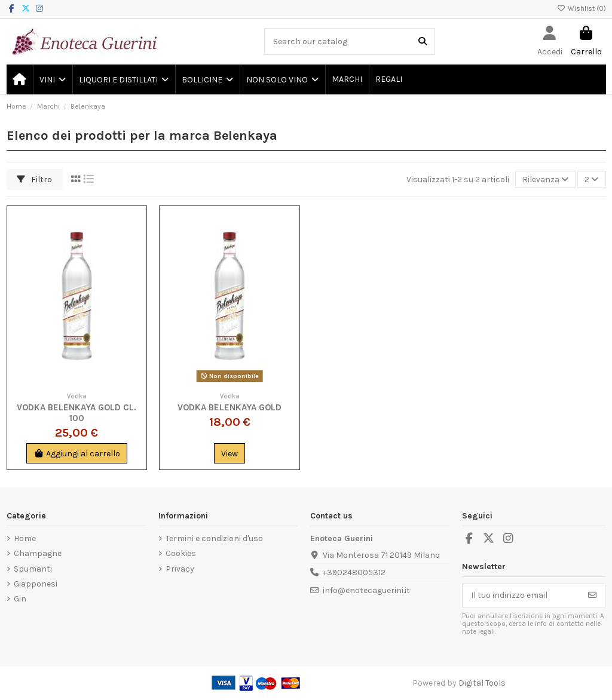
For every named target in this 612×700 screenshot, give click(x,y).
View (229, 454)
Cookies (181, 553)
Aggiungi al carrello (77, 454)
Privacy (180, 569)
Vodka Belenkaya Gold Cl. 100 (76, 413)
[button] (52, 79)
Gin (20, 599)
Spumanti (33, 569)
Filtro (34, 179)
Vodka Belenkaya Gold (229, 407)
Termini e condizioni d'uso (214, 538)
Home (25, 538)
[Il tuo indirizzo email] (521, 595)
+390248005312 (354, 572)
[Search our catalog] (423, 42)
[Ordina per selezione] (545, 179)
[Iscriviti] (592, 595)
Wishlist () (582, 8)
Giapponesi (36, 584)
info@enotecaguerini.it (366, 590)
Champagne (38, 553)
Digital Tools (482, 683)
